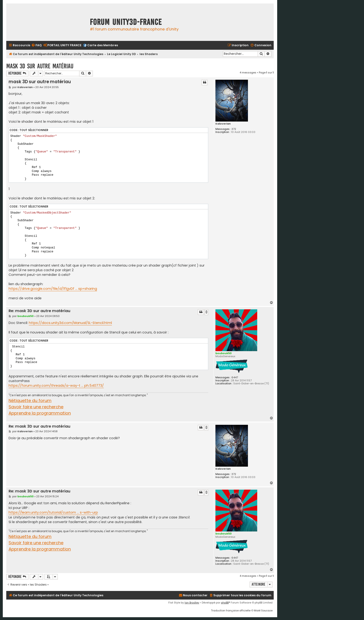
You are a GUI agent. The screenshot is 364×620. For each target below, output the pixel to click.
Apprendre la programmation (40, 413)
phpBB (225, 603)
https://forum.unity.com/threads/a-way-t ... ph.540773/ (56, 386)
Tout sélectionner (34, 130)
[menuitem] (36, 45)
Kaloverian (223, 124)
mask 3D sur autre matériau (40, 66)
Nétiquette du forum (30, 401)
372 (234, 129)
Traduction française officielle (231, 610)
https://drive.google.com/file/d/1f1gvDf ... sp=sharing (53, 289)
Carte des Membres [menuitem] (103, 45)
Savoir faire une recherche (36, 407)
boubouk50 (224, 353)
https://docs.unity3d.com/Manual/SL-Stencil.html (70, 323)
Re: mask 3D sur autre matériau (39, 311)
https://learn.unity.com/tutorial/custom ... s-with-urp (53, 512)
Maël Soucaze (263, 610)
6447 (235, 378)
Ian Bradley (192, 603)
